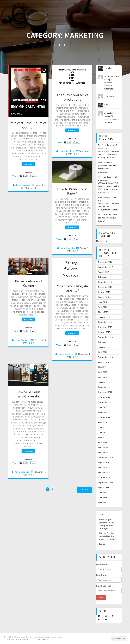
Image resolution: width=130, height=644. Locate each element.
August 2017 (103, 272)
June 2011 (102, 432)
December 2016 (105, 282)
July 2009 (102, 492)
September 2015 (105, 337)
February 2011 (104, 452)
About (107, 104)
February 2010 (104, 472)
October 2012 (104, 397)
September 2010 (105, 457)
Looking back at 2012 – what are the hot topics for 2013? (109, 189)
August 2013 (103, 362)
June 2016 (102, 302)
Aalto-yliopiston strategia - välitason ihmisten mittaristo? (111, 83)
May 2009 (102, 502)
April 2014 (103, 352)
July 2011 (102, 427)
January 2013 (104, 382)
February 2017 (104, 277)
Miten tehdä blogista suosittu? (72, 288)
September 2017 (105, 267)
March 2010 (103, 467)
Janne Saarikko (23, 185)
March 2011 (103, 447)
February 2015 (104, 342)
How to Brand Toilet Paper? (72, 191)
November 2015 (105, 327)
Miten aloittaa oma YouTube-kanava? (108, 218)
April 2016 (103, 307)
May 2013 (102, 367)
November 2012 (105, 392)
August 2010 (103, 462)
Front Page (109, 68)
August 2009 (103, 487)
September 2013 (105, 357)
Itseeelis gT (103, 215)
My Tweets (101, 241)
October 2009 (104, 477)
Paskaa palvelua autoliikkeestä (28, 394)
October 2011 (104, 417)
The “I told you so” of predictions (72, 97)
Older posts (85, 490)
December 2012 (105, 387)
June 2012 (102, 407)
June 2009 (102, 497)
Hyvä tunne (109, 96)
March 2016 (103, 312)
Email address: (104, 586)
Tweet (15, 176)
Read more (28, 164)
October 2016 (104, 292)
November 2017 (105, 262)
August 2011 (103, 422)
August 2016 (103, 297)
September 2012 (105, 402)
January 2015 (104, 347)
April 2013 (103, 372)
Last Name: (102, 575)
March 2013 (103, 377)
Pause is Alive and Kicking (28, 283)
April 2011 (103, 442)
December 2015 (105, 322)
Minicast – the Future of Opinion (28, 125)
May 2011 (102, 437)
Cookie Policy (45, 639)
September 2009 (105, 482)
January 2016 (104, 317)
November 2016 (105, 287)
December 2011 (105, 412)
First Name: (102, 564)
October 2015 (104, 332)
